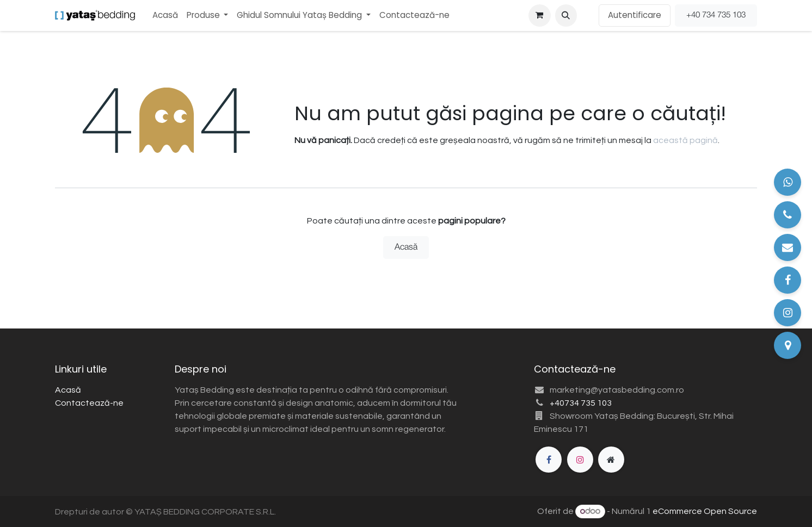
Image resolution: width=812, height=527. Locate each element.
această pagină (685, 140)
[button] (566, 15)
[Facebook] (549, 460)
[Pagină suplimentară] (611, 460)
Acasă (406, 247)
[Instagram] (580, 460)
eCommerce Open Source (705, 511)
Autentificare (635, 15)
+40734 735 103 (581, 403)
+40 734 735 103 (716, 15)
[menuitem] (165, 15)
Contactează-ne (89, 403)
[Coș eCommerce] (539, 15)
